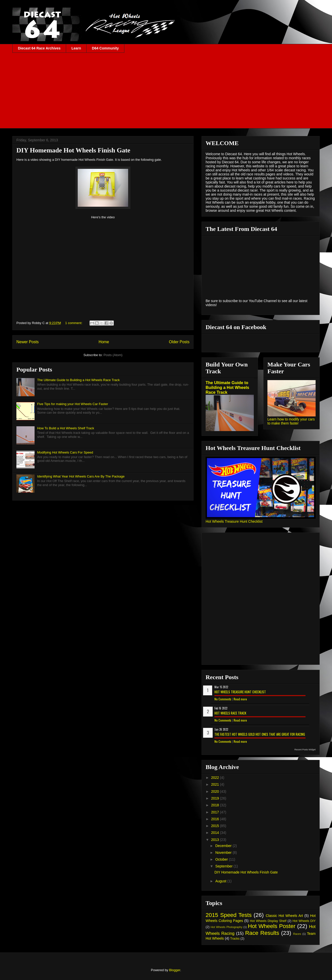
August (221, 881)
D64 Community (105, 48)
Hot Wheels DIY (304, 921)
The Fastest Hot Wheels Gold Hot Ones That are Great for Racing (260, 734)
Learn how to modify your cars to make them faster (291, 421)
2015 (216, 826)
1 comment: (74, 323)
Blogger (175, 970)
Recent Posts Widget (305, 750)
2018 (216, 805)
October (222, 859)
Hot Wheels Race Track (230, 713)
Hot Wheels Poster (271, 926)
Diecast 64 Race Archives (39, 48)
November (224, 853)
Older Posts (179, 342)
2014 (216, 833)
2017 (216, 812)
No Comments (223, 699)
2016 (216, 819)
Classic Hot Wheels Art (284, 916)
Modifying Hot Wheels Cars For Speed (65, 452)
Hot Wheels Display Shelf (268, 921)
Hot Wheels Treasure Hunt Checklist (234, 521)
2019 (216, 798)
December (224, 846)
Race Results (262, 933)
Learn (76, 48)
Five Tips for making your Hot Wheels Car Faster (73, 404)
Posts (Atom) (113, 355)
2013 (216, 840)
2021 (216, 784)
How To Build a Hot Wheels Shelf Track (66, 428)
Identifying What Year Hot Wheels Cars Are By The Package (81, 476)
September (224, 866)
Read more (240, 699)
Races (297, 934)
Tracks (235, 939)
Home (104, 342)
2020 (216, 791)
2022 (216, 778)
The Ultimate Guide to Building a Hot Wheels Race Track (78, 380)
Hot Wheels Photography (227, 927)
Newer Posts (27, 342)
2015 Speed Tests (229, 915)
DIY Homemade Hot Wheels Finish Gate (73, 150)
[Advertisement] (166, 91)
